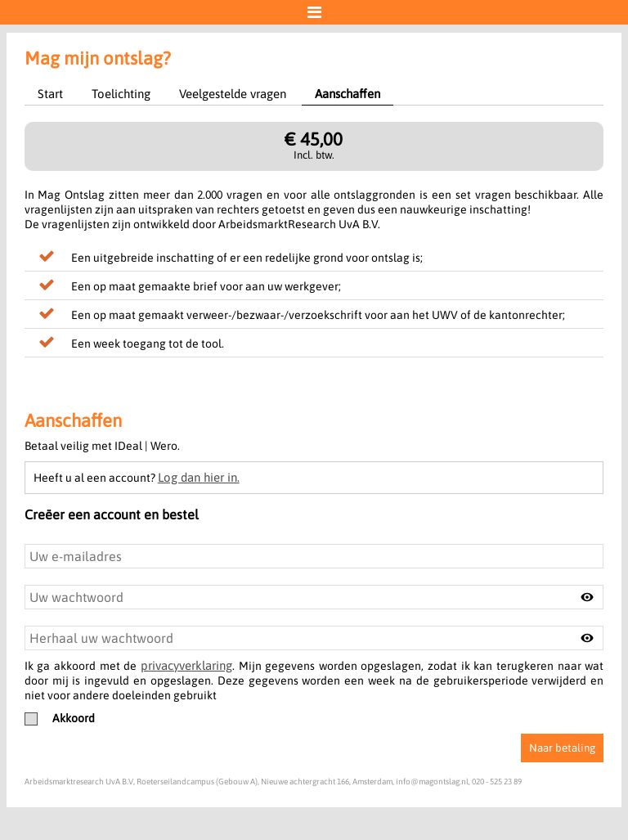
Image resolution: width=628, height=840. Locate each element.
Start (50, 94)
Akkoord (60, 718)
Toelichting (121, 94)
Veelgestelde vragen (233, 94)
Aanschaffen (348, 94)
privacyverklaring (186, 665)
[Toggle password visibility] (587, 597)
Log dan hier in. (199, 477)
